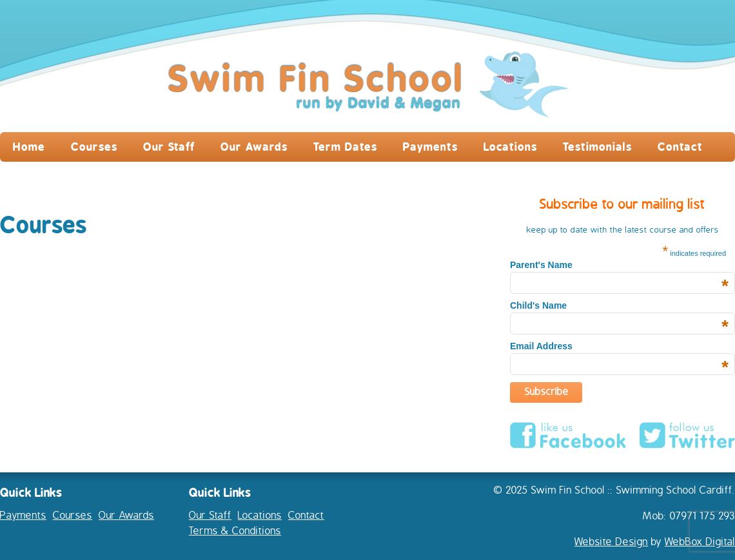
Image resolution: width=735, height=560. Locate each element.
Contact (680, 147)
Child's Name (619, 305)
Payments (430, 147)
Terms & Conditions (235, 531)
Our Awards (254, 147)
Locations (510, 147)
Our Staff (169, 147)
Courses (94, 147)
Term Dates (345, 147)
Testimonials (597, 147)
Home (29, 147)
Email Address (619, 346)
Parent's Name (619, 265)
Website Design (611, 542)
